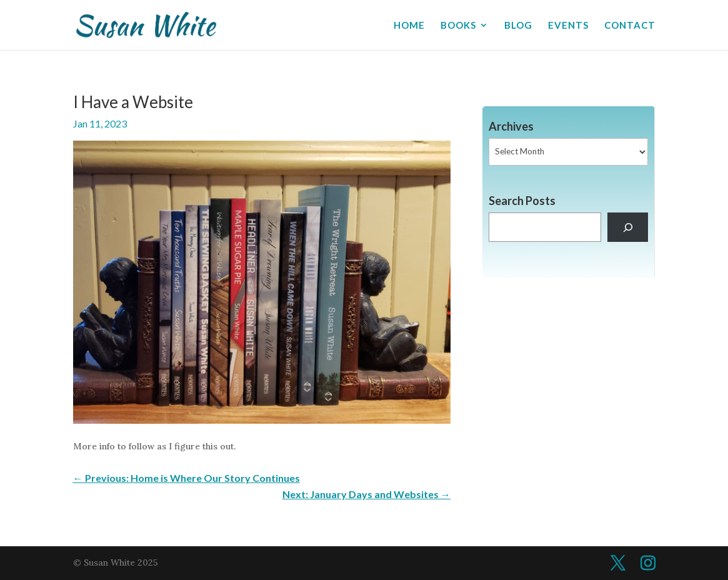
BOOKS (458, 26)
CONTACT (630, 26)
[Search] (628, 227)
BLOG (518, 26)
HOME (409, 26)
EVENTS (568, 26)
